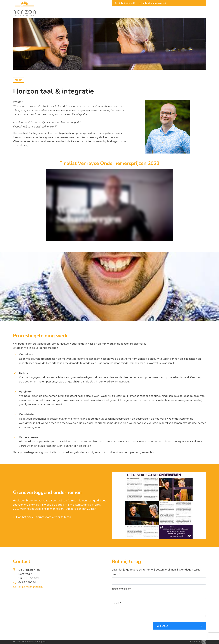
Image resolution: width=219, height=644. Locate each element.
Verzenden (162, 626)
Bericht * (116, 603)
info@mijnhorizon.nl (31, 587)
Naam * (116, 574)
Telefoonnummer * (122, 589)
